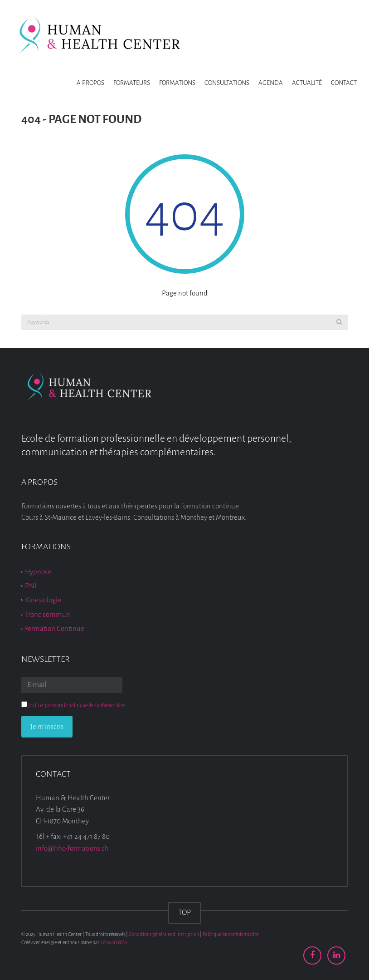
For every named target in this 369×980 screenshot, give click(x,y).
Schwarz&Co (114, 942)
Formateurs (132, 83)
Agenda (271, 83)
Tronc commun (48, 614)
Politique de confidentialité (231, 934)
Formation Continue (55, 628)
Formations (177, 83)
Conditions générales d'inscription (164, 934)
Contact (344, 83)
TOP (184, 912)
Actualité (307, 83)
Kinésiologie (43, 600)
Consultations (227, 83)
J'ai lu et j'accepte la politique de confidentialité (76, 705)
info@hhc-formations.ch (72, 848)
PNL (31, 586)
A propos (90, 83)
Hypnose (38, 571)
